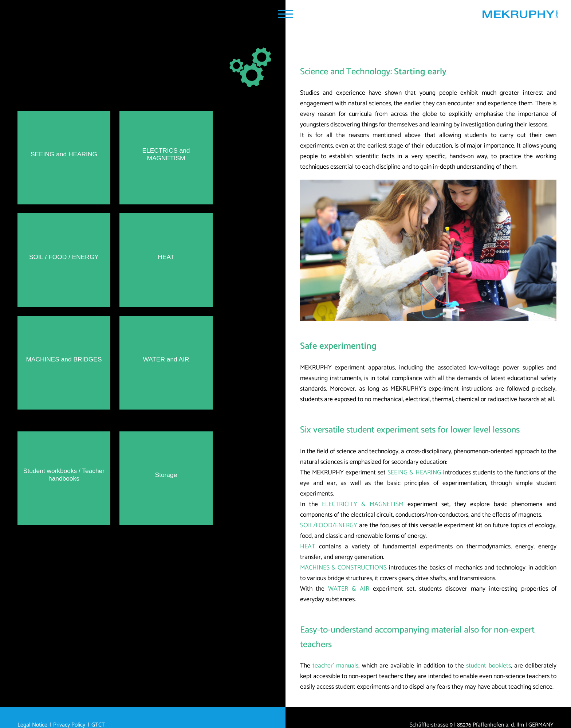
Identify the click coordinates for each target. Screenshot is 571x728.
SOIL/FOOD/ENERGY (329, 526)
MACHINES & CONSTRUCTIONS (344, 568)
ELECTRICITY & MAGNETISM (363, 504)
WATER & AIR (349, 589)
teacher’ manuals (335, 666)
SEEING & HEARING (414, 473)
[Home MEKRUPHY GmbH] (520, 16)
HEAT (308, 547)
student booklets (488, 666)
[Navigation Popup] (285, 14)
